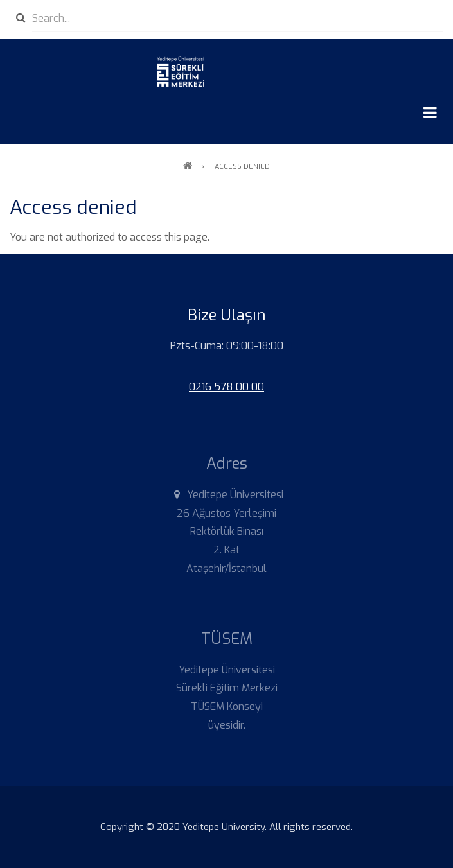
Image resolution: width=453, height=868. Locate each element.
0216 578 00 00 (226, 387)
